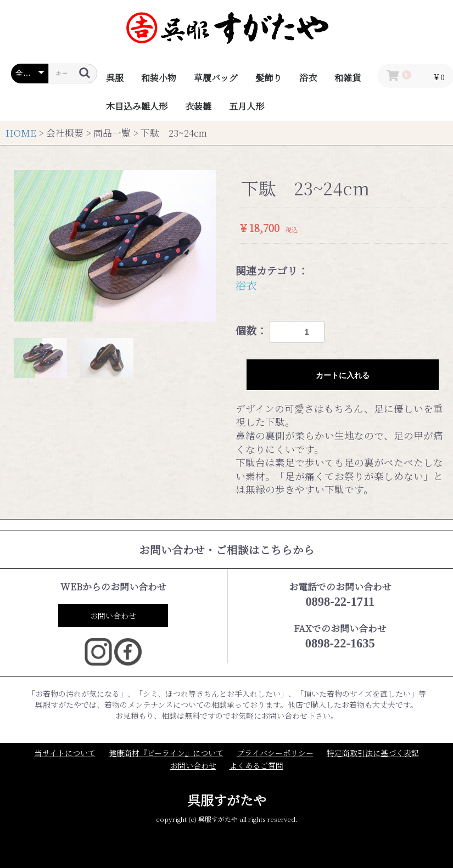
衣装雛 (198, 106)
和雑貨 (348, 78)
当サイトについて (65, 753)
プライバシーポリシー (275, 753)
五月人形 (247, 106)
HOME (21, 133)
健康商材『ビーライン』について (166, 753)
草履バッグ (216, 78)
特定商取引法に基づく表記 (373, 753)
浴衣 (308, 78)
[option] (115, 246)
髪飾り (269, 78)
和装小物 (159, 78)
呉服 (115, 78)
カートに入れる (343, 375)
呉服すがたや (227, 800)
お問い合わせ (113, 616)
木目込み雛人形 (137, 106)
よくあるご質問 (256, 766)
